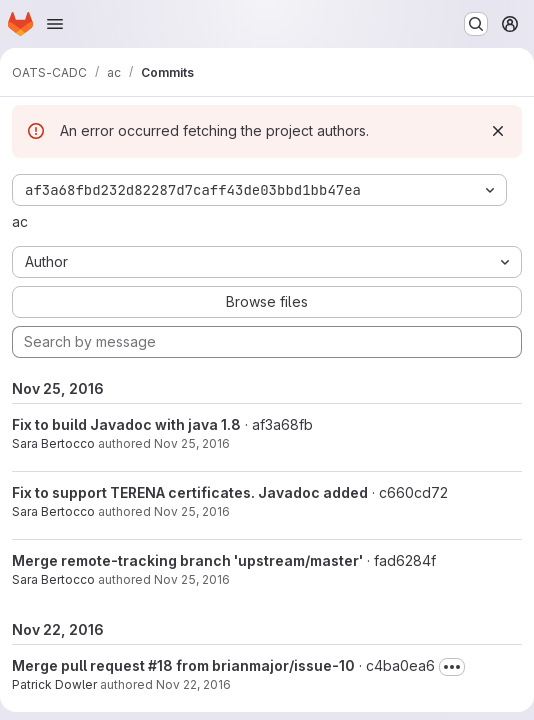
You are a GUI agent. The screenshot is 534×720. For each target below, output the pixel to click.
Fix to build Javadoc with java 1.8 (126, 424)
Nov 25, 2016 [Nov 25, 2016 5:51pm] (192, 443)
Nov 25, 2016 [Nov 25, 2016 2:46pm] (192, 511)
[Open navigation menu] (55, 24)
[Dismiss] (498, 131)
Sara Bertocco (53, 443)
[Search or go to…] (476, 24)
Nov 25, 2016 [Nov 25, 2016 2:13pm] (192, 579)
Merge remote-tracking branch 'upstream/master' (187, 560)
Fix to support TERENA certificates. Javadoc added (190, 492)
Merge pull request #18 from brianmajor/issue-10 (183, 665)
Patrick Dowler (54, 684)
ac (20, 221)
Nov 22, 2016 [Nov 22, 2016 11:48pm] (193, 684)
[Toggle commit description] (452, 667)
